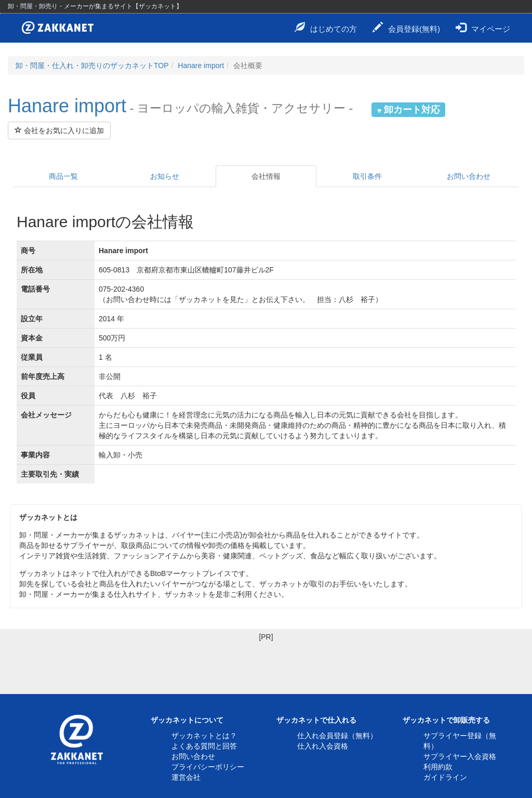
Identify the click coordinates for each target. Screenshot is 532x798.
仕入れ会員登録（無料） (337, 736)
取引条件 (367, 176)
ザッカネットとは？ (204, 736)
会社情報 (266, 176)
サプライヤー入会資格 (460, 756)
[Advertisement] (266, 665)
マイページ (483, 28)
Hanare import (201, 66)
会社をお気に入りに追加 (59, 130)
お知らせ (165, 176)
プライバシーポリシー (208, 767)
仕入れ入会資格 (323, 746)
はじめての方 (326, 28)
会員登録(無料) (406, 28)
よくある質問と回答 (204, 746)
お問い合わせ (469, 176)
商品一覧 (63, 176)
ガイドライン (445, 777)
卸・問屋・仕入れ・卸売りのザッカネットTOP (92, 66)
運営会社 (186, 777)
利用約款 (438, 767)
